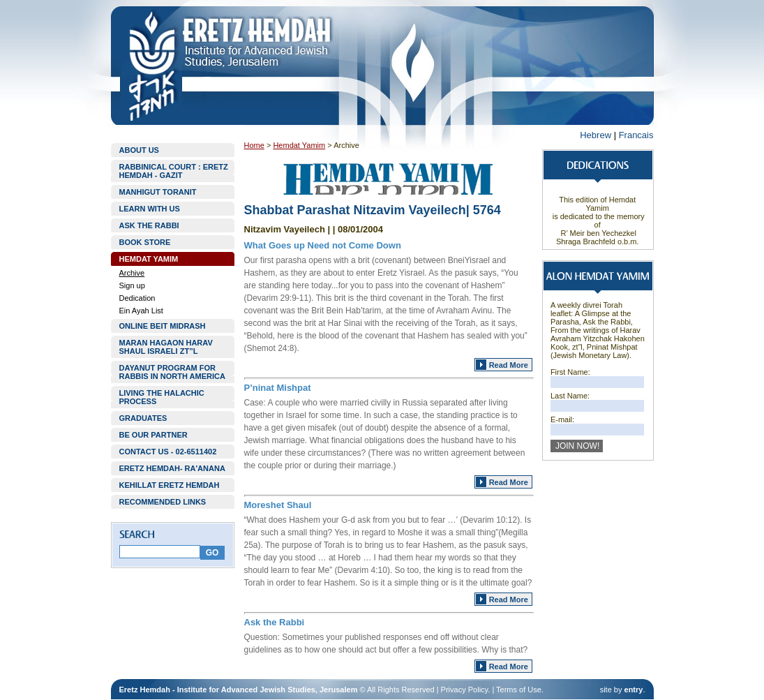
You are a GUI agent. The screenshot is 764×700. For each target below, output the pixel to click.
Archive (132, 273)
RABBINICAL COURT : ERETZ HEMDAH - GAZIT (174, 171)
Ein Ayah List (141, 311)
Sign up (132, 285)
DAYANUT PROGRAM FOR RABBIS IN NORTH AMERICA (172, 372)
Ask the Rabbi (275, 622)
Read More (509, 365)
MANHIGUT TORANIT (158, 192)
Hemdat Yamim (299, 145)
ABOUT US (139, 150)
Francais (636, 135)
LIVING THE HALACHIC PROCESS (162, 397)
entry (634, 690)
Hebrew (596, 135)
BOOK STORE (145, 242)
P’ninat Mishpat (278, 388)
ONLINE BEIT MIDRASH (163, 326)
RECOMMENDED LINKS (163, 502)
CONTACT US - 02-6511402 (168, 452)
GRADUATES (143, 418)
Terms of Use (519, 690)
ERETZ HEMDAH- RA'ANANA (172, 468)
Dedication (137, 298)
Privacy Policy (465, 690)
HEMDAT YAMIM (149, 259)
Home (254, 145)
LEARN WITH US (150, 209)
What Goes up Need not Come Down (323, 245)
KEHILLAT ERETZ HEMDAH (170, 485)
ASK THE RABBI (149, 225)
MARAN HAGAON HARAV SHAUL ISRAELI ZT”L (166, 347)
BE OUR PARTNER (153, 435)
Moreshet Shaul (278, 505)
